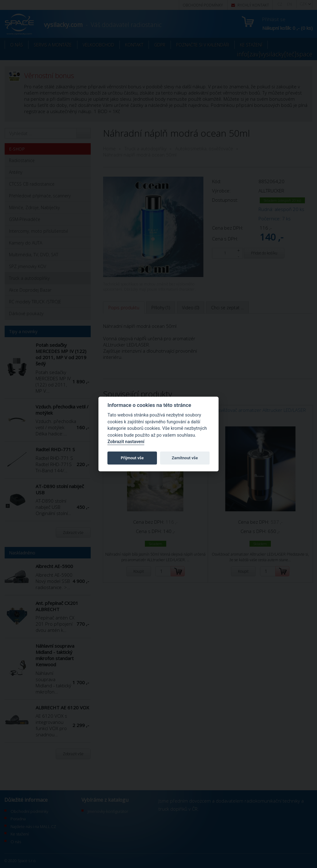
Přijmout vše (132, 458)
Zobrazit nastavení (126, 442)
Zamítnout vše (185, 458)
